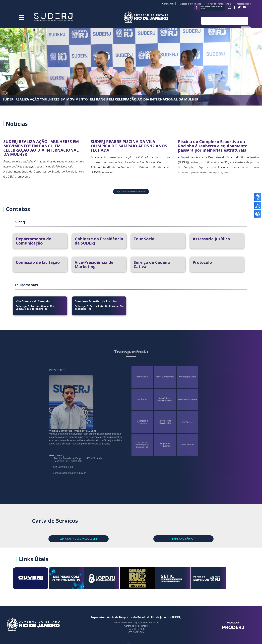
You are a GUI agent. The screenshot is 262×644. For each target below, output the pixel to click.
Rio (149, 580)
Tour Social (145, 239)
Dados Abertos (170, 436)
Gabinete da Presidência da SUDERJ (99, 241)
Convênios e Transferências (155, 405)
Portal (220, 580)
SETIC (185, 580)
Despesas (78, 580)
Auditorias (139, 405)
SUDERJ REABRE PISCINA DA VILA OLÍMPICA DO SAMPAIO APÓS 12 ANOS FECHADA (129, 146)
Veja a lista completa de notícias (131, 192)
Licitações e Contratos (139, 421)
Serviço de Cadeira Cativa (152, 264)
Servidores (170, 420)
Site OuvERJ (42, 580)
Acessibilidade (244, 4)
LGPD (113, 580)
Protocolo (202, 262)
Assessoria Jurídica (211, 239)
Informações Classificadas (155, 421)
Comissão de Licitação (38, 262)
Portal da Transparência (219, 4)
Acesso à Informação (191, 4)
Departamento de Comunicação (33, 241)
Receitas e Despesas (171, 405)
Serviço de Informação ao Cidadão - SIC (139, 436)
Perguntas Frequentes (155, 436)
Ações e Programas (155, 389)
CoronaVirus (168, 4)
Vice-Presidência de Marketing (94, 264)
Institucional (139, 389)
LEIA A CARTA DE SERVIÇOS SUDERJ (99, 534)
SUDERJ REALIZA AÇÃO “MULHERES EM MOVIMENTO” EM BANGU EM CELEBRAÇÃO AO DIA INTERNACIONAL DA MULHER (100, 99)
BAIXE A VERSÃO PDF (163, 534)
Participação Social (170, 389)
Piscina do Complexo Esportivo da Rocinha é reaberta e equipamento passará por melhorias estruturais (213, 146)
